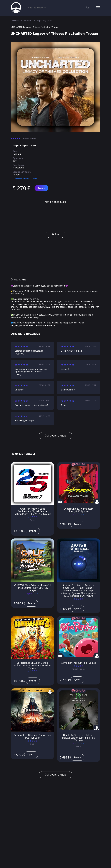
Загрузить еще (55, 436)
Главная (15, 20)
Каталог (28, 20)
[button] (98, 8)
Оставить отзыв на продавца (26, 178)
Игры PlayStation (46, 20)
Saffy (15, 161)
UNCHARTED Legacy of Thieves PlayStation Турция (36, 27)
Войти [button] (56, 234)
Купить (41, 188)
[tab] (25, 334)
